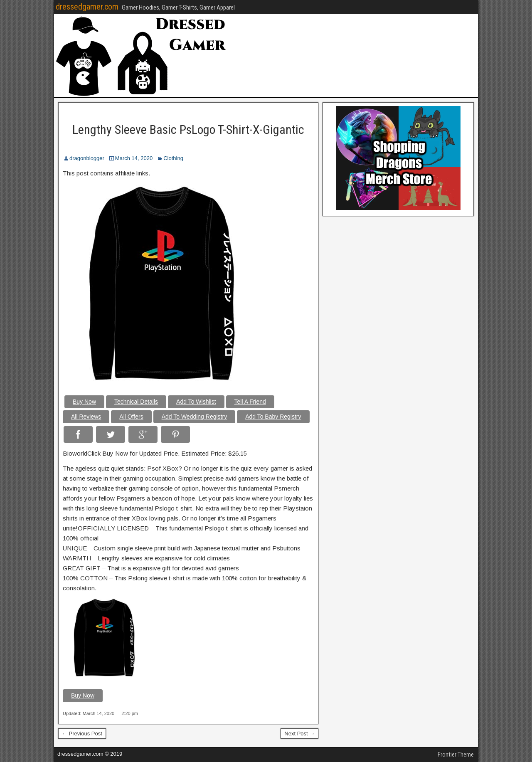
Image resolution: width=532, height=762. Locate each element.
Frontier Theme (456, 755)
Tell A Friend (250, 402)
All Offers (131, 417)
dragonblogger (87, 158)
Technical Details (136, 402)
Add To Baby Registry (273, 417)
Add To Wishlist (196, 402)
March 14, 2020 (134, 158)
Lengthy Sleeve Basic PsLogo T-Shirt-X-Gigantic (188, 129)
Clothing (173, 158)
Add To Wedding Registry (194, 417)
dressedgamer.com (87, 7)
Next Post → (299, 734)
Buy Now (84, 402)
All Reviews (86, 417)
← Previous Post (82, 734)
